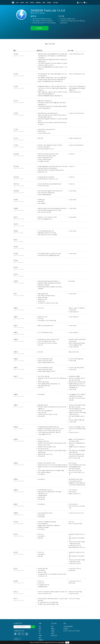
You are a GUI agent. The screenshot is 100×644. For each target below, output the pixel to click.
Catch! (32, 3)
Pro (27, 3)
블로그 (53, 629)
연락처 (53, 631)
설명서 (53, 633)
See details (61, 642)
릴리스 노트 (54, 635)
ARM (44, 3)
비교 (40, 626)
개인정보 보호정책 (68, 626)
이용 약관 (66, 629)
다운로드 (49, 3)
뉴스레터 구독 (18, 623)
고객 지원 (55, 3)
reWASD (38, 3)
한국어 (17, 639)
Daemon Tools (13, 3)
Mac (40, 638)
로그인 (81, 3)
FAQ (52, 626)
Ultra (22, 3)
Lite (17, 3)
